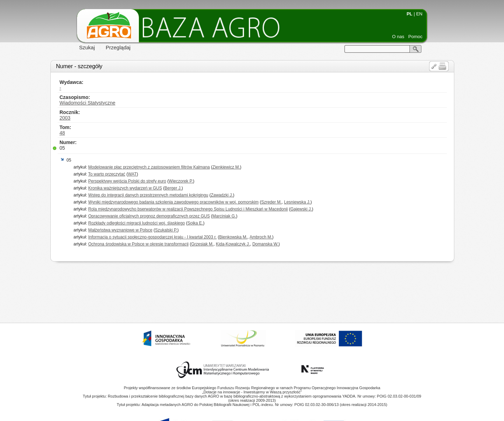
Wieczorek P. (181, 181)
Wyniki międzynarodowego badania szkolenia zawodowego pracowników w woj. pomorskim (173, 202)
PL (410, 14)
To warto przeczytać (107, 174)
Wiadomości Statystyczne (87, 103)
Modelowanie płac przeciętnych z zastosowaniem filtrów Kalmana (149, 167)
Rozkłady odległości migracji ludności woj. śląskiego (136, 223)
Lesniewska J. (297, 202)
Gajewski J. (301, 209)
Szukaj (87, 47)
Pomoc (415, 37)
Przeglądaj (118, 47)
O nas (398, 37)
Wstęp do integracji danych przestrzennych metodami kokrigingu (148, 195)
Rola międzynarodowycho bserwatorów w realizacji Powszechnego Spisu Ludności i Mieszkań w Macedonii (188, 209)
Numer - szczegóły (79, 66)
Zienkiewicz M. (226, 167)
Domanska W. (265, 244)
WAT (132, 174)
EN (419, 14)
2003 (65, 118)
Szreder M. (271, 202)
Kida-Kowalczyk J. (233, 244)
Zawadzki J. (222, 195)
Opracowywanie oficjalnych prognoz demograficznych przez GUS (149, 216)
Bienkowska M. (233, 237)
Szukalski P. (166, 230)
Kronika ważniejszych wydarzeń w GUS (125, 188)
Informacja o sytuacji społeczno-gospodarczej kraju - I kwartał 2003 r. (152, 237)
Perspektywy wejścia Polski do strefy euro (127, 181)
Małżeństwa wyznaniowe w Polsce (120, 230)
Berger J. (173, 188)
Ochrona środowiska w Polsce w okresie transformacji (138, 244)
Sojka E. (195, 223)
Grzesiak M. (202, 244)
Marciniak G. (224, 216)
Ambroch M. (261, 237)
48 (62, 133)
